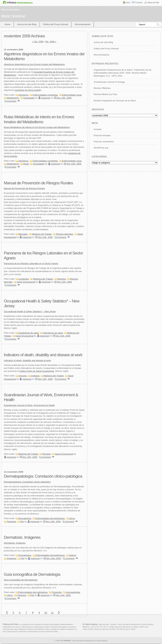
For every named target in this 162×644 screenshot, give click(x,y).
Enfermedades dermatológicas (50, 518)
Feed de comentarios (104, 142)
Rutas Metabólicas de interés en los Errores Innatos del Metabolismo (37, 127)
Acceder (98, 129)
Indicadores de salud (53, 333)
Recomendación (83, 24)
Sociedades (29, 98)
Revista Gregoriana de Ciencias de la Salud (115, 101)
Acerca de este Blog (27, 24)
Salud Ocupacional (26, 282)
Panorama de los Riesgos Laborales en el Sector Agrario (31, 263)
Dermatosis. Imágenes (22, 537)
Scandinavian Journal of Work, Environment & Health (29, 405)
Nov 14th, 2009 (53, 522)
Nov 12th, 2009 (64, 98)
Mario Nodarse (13, 16)
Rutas (26, 164)
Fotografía (57, 592)
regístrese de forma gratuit (27, 90)
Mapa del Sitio (153, 2)
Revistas (47, 454)
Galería (73, 555)
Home (8, 24)
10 (46, 613)
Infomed (67, 641)
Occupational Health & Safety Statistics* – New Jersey (30, 311)
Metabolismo (13, 98)
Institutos (35, 376)
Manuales (23, 234)
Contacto (139, 2)
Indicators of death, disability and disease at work (43, 355)
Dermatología (25, 518)
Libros (72, 518)
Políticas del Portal (10, 624)
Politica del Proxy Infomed (106, 49)
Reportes (62, 279)
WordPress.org (101, 148)
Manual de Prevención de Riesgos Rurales (38, 183)
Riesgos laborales (64, 234)
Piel (22, 522)
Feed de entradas (102, 135)
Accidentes (24, 279)
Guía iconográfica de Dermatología (32, 574)
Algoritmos (23, 95)
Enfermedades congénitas (45, 95)
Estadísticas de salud (29, 333)
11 (52, 613)
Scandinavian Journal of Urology (109, 82)
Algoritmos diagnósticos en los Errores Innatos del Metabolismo (34, 64)
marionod (46, 98)
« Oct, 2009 (38, 42)
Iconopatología (73, 592)
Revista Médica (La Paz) (105, 94)
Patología (11, 522)
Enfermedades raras (72, 95)
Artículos (23, 376)
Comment (11, 101)
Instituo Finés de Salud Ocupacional (37, 371)
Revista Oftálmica (102, 88)
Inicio (128, 2)
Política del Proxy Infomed (56, 24)
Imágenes (12, 558)
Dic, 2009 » (51, 42)
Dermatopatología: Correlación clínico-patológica (43, 476)
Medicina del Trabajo (42, 234)
